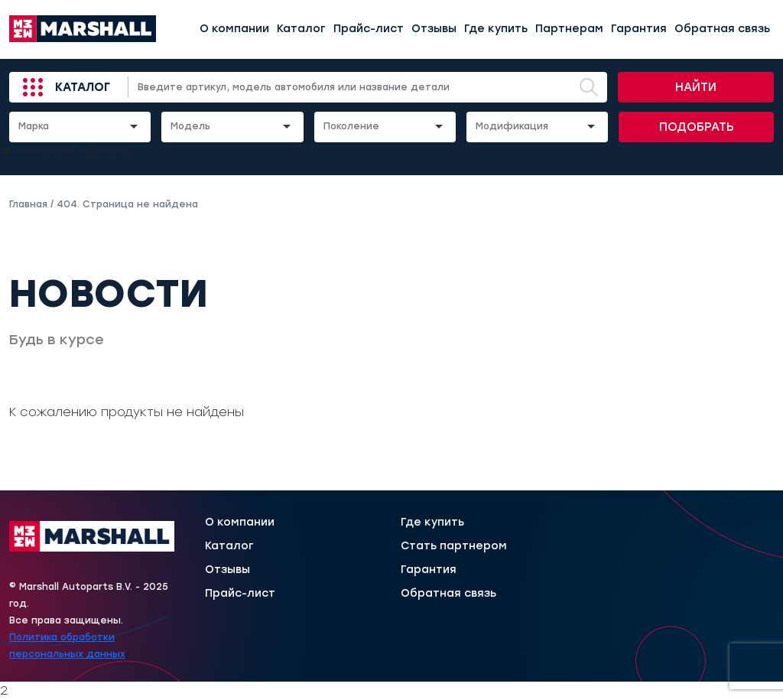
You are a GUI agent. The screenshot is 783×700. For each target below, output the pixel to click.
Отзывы (434, 29)
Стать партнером (454, 546)
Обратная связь (722, 29)
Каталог (301, 29)
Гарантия (639, 29)
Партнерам (569, 29)
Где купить (496, 29)
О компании (234, 29)
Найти (696, 87)
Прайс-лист (369, 29)
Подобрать (697, 127)
